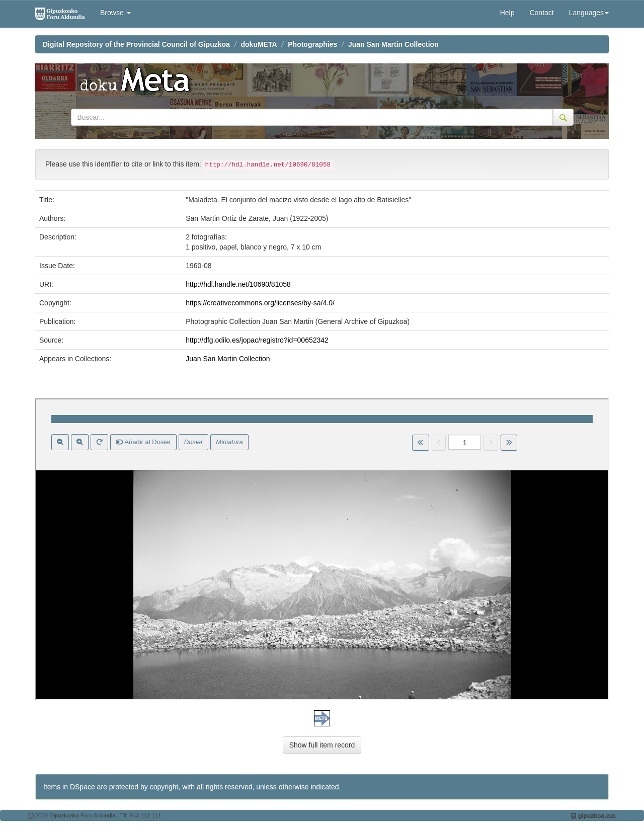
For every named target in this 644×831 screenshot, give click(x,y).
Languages (589, 13)
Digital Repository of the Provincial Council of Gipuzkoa (136, 44)
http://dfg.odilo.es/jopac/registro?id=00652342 (257, 340)
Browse (115, 13)
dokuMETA (259, 44)
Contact (541, 13)
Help (507, 13)
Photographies (312, 44)
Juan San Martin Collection (393, 44)
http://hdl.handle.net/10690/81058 (238, 284)
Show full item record (322, 745)
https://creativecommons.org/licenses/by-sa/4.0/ (260, 303)
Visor (322, 549)
